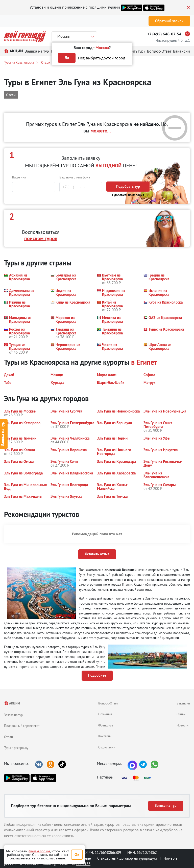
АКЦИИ (12, 703)
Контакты (105, 736)
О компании (107, 747)
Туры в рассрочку (16, 748)
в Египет (144, 362)
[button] (24, 279)
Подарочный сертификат (22, 726)
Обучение (105, 714)
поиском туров (41, 238)
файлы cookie (39, 851)
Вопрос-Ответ (108, 703)
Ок (77, 854)
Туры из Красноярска (19, 62)
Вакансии (183, 703)
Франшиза (106, 725)
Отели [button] (11, 95)
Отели (8, 737)
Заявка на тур (13, 715)
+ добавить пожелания (128, 195)
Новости (183, 725)
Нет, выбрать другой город (102, 58)
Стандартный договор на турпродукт (127, 858)
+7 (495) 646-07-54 (164, 34)
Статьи (181, 714)
